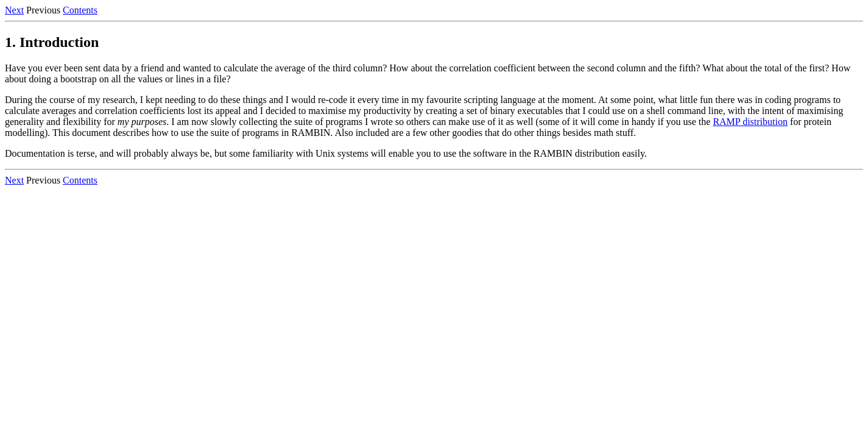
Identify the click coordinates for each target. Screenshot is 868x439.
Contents (80, 10)
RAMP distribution (750, 122)
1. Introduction (52, 42)
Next (14, 10)
